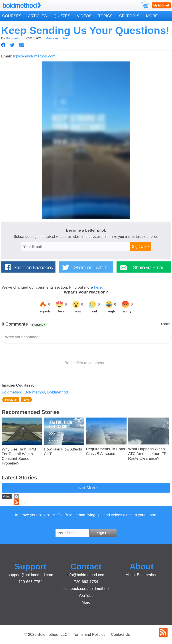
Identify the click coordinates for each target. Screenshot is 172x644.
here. (98, 287)
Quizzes (62, 16)
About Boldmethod (142, 575)
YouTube (86, 595)
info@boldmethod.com (86, 575)
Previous (52, 38)
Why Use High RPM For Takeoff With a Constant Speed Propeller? (19, 456)
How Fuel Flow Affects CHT (63, 451)
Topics (105, 16)
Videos (84, 16)
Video (7, 496)
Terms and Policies (89, 634)
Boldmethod (14, 38)
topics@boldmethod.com (34, 56)
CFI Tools (129, 16)
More (152, 16)
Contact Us (121, 634)
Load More (86, 488)
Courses (12, 16)
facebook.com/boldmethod (86, 589)
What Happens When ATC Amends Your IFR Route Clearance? (147, 454)
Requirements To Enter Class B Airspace (106, 451)
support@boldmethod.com (31, 575)
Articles (37, 16)
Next (65, 38)
